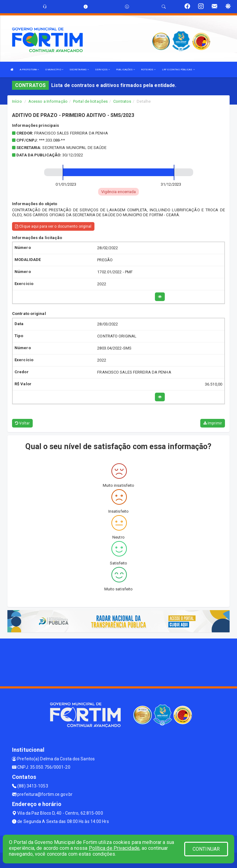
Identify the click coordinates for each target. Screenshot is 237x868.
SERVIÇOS (102, 70)
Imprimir (213, 423)
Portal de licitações (90, 101)
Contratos (122, 101)
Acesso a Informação (48, 101)
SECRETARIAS (79, 70)
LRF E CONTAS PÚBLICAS (178, 70)
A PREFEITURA (29, 70)
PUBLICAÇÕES (125, 70)
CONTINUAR (206, 849)
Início (17, 101)
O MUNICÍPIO (54, 70)
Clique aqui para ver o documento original (53, 226)
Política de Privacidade (114, 848)
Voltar (22, 423)
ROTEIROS (148, 70)
